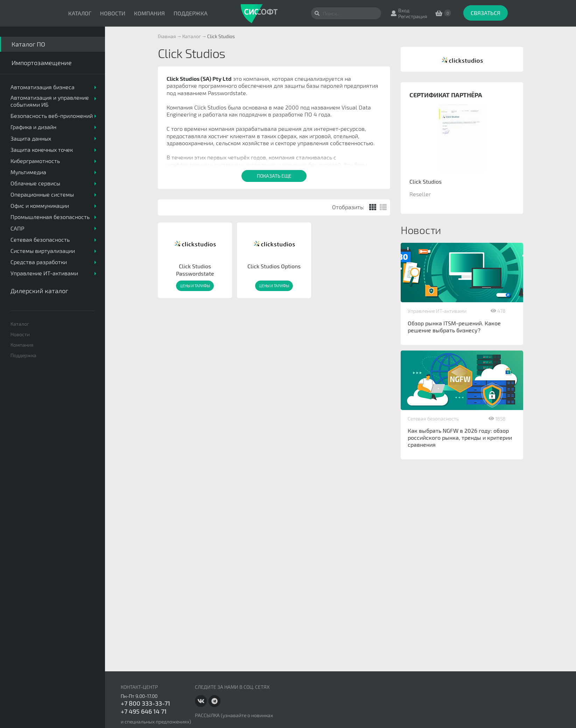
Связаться (486, 13)
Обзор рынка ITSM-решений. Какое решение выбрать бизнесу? (454, 327)
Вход (404, 10)
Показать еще (274, 176)
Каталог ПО (28, 44)
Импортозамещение (42, 63)
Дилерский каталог (39, 291)
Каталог (80, 13)
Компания (149, 13)
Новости (113, 13)
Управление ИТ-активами (437, 311)
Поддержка (191, 13)
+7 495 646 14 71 (144, 711)
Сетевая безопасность (433, 419)
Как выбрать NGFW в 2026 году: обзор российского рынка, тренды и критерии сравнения (460, 437)
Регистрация (413, 16)
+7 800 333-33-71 (145, 703)
